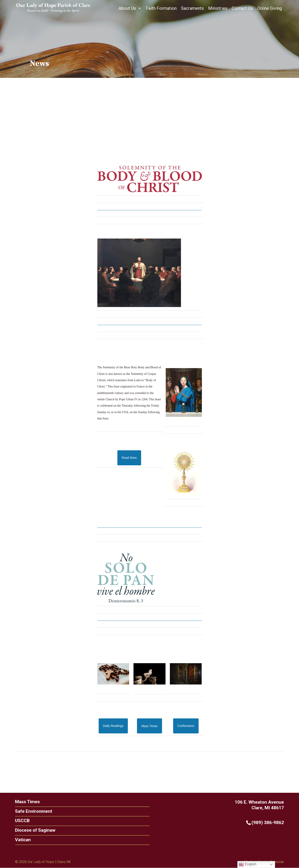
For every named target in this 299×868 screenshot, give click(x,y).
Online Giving (269, 8)
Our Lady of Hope (42, 862)
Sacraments (192, 8)
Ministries (218, 8)
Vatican (20, 840)
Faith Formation (161, 8)
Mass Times (25, 801)
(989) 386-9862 (268, 822)
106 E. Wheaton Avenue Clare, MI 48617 (262, 804)
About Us (130, 8)
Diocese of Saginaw (33, 830)
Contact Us (242, 8)
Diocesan (276, 862)
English (247, 865)
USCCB (20, 820)
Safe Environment (31, 811)
